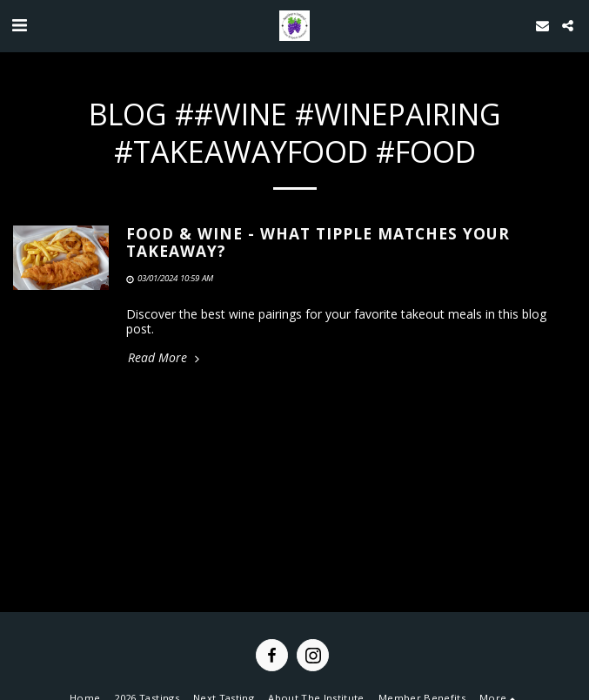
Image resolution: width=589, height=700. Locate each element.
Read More (165, 358)
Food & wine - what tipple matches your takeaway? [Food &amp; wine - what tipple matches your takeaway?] (318, 242)
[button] (19, 25)
